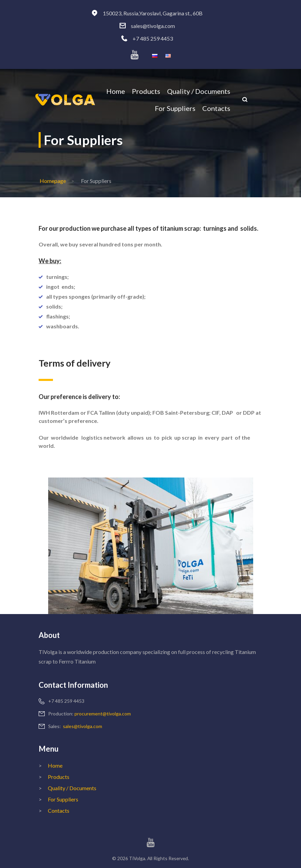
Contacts (59, 810)
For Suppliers (63, 799)
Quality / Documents (72, 788)
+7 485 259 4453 (153, 38)
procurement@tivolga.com (103, 714)
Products (59, 777)
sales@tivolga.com (153, 26)
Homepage (53, 181)
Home (55, 765)
